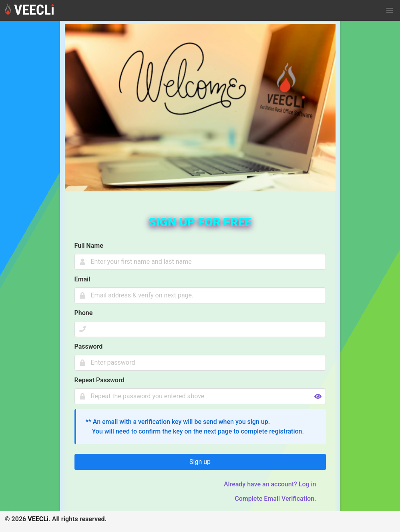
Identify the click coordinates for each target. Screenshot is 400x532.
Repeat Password (99, 380)
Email (82, 279)
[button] (390, 10)
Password (89, 346)
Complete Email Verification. (275, 499)
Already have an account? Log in (270, 484)
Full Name (89, 246)
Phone (84, 313)
